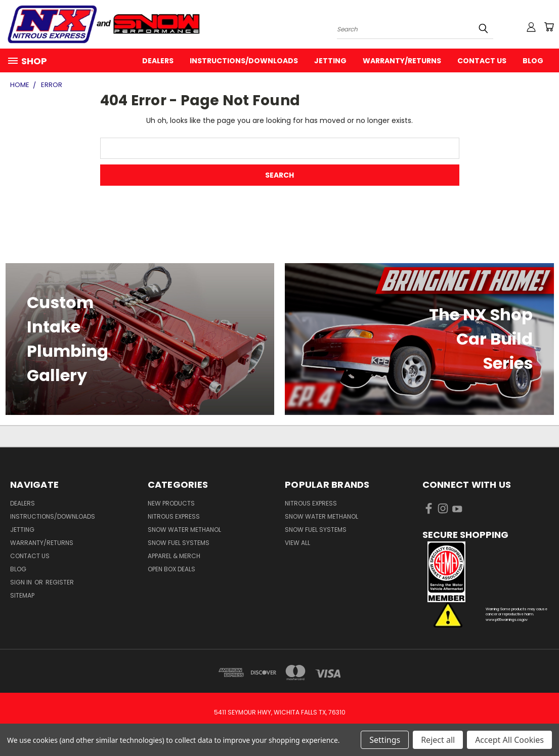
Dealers (158, 61)
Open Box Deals (171, 569)
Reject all (438, 740)
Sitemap (22, 595)
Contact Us (482, 61)
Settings (385, 740)
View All (297, 543)
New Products (171, 503)
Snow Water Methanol (184, 530)
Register (60, 582)
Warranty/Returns (402, 61)
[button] (486, 572)
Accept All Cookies (509, 740)
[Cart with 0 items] (549, 27)
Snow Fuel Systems (179, 543)
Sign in (22, 582)
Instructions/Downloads (244, 61)
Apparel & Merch (174, 556)
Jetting (330, 61)
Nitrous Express (174, 516)
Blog (533, 61)
